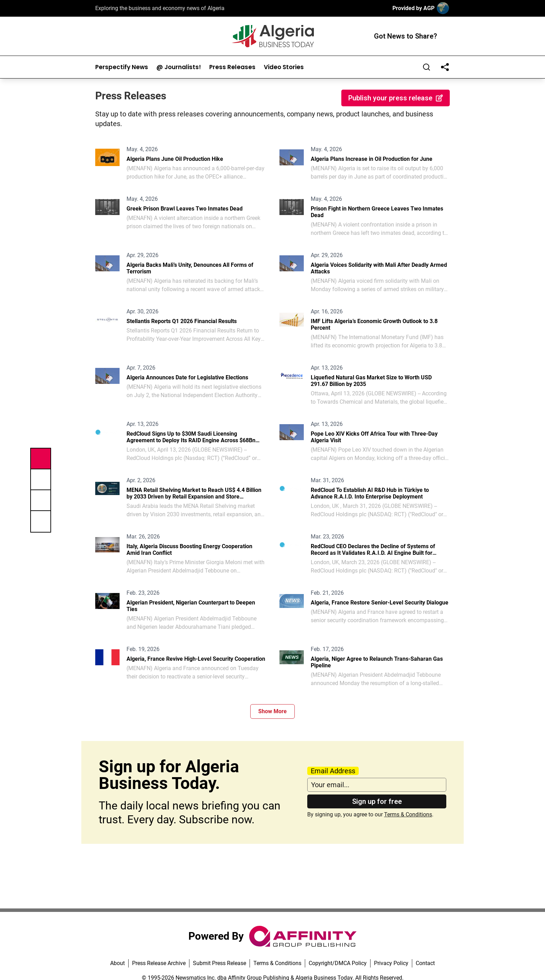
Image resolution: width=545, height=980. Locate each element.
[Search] (426, 67)
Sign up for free (377, 801)
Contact (425, 963)
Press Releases (232, 67)
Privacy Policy (391, 963)
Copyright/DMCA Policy (338, 963)
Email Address (333, 771)
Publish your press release (396, 98)
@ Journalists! (179, 67)
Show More (272, 711)
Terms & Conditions (408, 814)
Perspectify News (122, 67)
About (117, 963)
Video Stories (284, 67)
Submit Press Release (219, 963)
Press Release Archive (159, 963)
